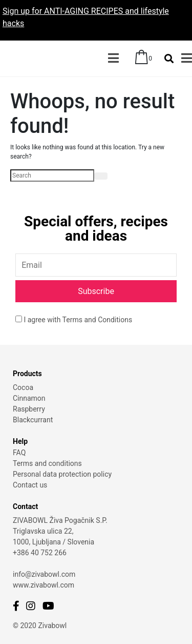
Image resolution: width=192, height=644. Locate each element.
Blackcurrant (33, 420)
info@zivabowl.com (44, 574)
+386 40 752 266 (40, 553)
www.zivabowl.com (44, 585)
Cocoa (23, 387)
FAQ (19, 453)
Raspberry (29, 409)
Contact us (30, 485)
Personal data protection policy (62, 474)
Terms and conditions (47, 463)
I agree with (74, 320)
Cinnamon (29, 398)
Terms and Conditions (98, 320)
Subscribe (96, 291)
